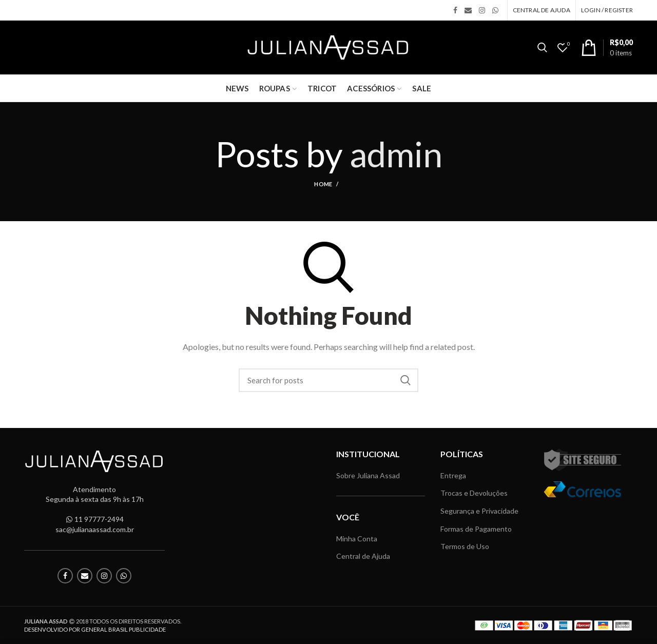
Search (405, 380)
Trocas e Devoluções (474, 493)
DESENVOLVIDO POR (95, 629)
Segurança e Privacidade (479, 511)
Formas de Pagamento (476, 529)
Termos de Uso (465, 546)
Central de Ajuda (363, 556)
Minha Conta (357, 539)
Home (323, 184)
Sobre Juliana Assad (368, 475)
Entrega (453, 475)
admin (396, 154)
